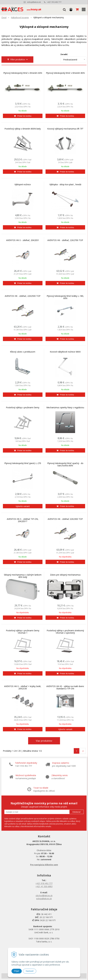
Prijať (17, 971)
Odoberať (76, 812)
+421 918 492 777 (54, 2)
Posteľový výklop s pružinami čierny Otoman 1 (23, 632)
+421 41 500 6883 (44, 886)
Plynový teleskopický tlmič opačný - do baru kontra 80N (65, 464)
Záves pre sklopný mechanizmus (65, 575)
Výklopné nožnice (23, 185)
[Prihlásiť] (71, 9)
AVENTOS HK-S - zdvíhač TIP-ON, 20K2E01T (23, 520)
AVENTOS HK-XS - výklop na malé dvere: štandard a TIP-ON (65, 687)
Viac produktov (44, 741)
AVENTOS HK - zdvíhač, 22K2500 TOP (23, 296)
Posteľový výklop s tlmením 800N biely (23, 129)
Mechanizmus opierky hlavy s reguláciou (65, 408)
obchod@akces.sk (44, 895)
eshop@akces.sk (34, 2)
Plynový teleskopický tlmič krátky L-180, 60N (65, 297)
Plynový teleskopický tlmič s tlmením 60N (23, 73)
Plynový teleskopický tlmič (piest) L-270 (23, 463)
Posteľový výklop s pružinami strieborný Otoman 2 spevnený (65, 632)
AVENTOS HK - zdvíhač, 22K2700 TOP (65, 240)
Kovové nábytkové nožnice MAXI (65, 352)
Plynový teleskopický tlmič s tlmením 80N (65, 73)
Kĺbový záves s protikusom (23, 352)
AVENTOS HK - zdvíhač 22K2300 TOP (65, 519)
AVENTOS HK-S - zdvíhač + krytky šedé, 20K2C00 (23, 687)
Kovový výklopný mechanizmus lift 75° (65, 129)
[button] (64, 9)
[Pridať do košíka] (23, 116)
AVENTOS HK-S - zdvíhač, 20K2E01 (23, 240)
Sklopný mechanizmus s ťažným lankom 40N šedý (23, 576)
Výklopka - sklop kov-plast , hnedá (65, 185)
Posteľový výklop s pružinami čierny (23, 408)
